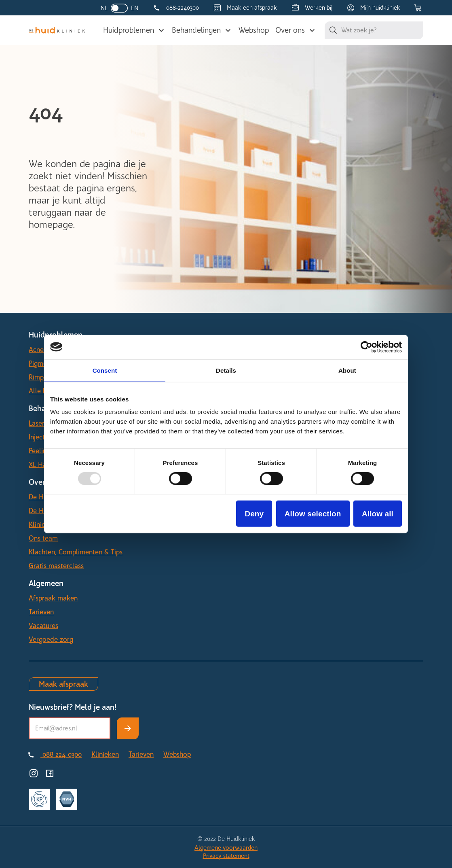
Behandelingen (196, 30)
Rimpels (40, 377)
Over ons (290, 30)
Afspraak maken (53, 598)
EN (135, 8)
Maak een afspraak (252, 8)
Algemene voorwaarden (226, 848)
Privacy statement (226, 856)
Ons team (43, 538)
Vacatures (43, 626)
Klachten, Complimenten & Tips (76, 552)
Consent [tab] (105, 370)
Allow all (378, 514)
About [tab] (347, 370)
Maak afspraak (63, 684)
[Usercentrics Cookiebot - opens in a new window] (366, 347)
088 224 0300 (61, 754)
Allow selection (313, 514)
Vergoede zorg (51, 639)
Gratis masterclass (56, 566)
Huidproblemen (129, 30)
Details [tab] (226, 370)
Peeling (39, 451)
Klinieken (42, 524)
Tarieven (41, 612)
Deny (254, 514)
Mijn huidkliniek (380, 8)
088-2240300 (183, 8)
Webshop (254, 30)
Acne (36, 350)
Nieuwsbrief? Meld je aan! (73, 707)
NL (104, 8)
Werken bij (319, 8)
